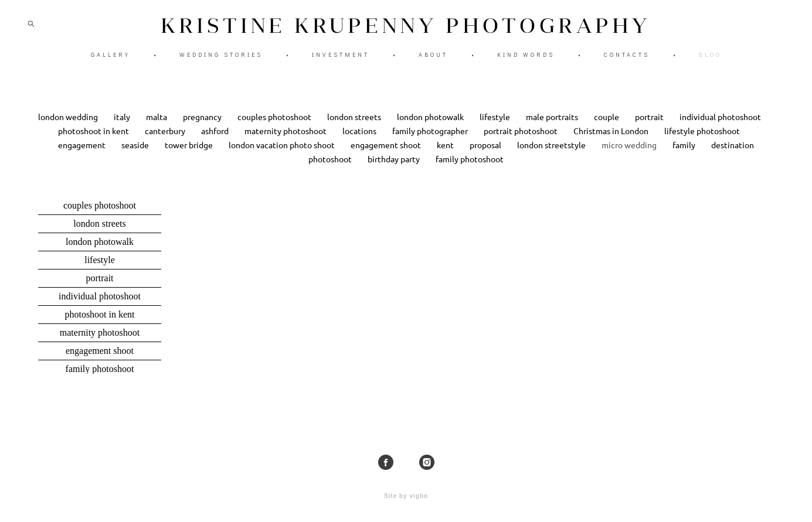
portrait (650, 126)
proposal (486, 154)
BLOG (710, 59)
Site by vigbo (406, 495)
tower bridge (190, 154)
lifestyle (496, 126)
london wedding (69, 126)
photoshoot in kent (94, 140)
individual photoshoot (720, 126)
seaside (136, 154)
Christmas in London (612, 140)
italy (123, 126)
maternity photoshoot (286, 140)
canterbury (166, 140)
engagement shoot (387, 154)
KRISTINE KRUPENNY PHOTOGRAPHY (406, 30)
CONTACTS (627, 59)
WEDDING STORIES (221, 59)
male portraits (553, 126)
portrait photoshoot (521, 140)
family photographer (431, 140)
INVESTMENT (341, 59)
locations (360, 140)
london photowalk (431, 126)
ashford (216, 140)
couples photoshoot (275, 126)
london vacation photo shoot (283, 154)
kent (446, 154)
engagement (83, 154)
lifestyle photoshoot (702, 140)
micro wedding (630, 154)
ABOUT (433, 59)
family (685, 154)
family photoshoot (470, 168)
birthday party (395, 168)
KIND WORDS (526, 59)
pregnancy (203, 126)
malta (157, 126)
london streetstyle (552, 154)
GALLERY (111, 59)
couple (607, 126)
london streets (355, 126)
